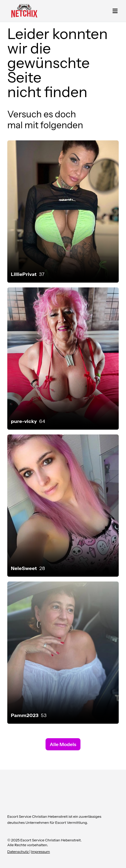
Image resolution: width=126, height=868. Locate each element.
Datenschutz (18, 852)
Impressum (40, 852)
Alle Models (63, 744)
